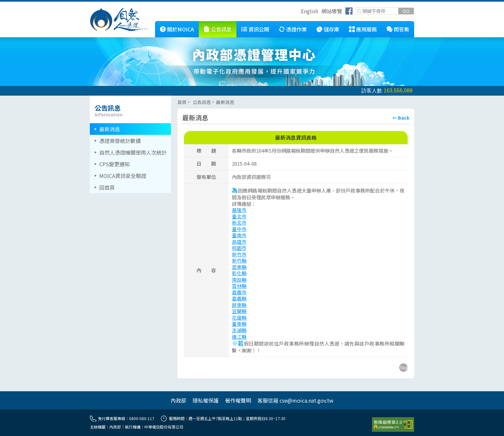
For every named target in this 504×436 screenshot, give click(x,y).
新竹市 (239, 254)
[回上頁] (401, 118)
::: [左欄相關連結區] (92, 98)
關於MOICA (180, 29)
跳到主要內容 (16, 4)
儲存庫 (331, 29)
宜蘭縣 (239, 311)
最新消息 (110, 129)
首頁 (182, 102)
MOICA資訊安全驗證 (123, 176)
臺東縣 (239, 324)
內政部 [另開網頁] (178, 400)
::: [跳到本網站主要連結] (150, 24)
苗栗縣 (239, 267)
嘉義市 (239, 292)
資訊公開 (259, 29)
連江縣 (239, 337)
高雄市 (239, 242)
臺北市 (239, 216)
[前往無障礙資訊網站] (393, 425)
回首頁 (107, 187)
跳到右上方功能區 (299, 12)
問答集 (402, 29)
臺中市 (239, 229)
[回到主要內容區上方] (403, 368)
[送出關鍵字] (406, 11)
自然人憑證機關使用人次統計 (133, 152)
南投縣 (239, 280)
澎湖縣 (239, 330)
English (310, 11)
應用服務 (366, 29)
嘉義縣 (239, 298)
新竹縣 (239, 260)
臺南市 (239, 235)
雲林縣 (239, 286)
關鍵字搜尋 (356, 8)
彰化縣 (239, 273)
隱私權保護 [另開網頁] (206, 400)
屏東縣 (239, 305)
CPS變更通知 (114, 164)
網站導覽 (332, 11)
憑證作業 (296, 29)
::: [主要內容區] (179, 98)
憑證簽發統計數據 (120, 141)
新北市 (239, 223)
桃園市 (239, 248)
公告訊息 (221, 29)
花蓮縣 (239, 318)
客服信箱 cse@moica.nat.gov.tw (295, 400)
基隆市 (239, 210)
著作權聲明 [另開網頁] (238, 400)
